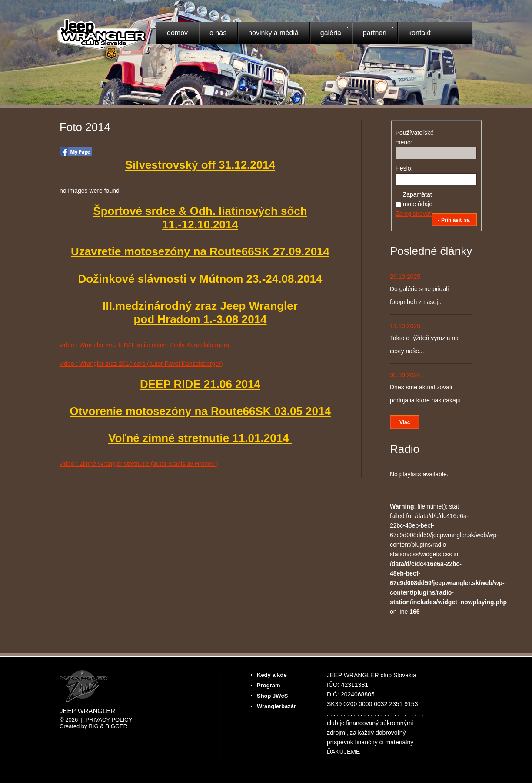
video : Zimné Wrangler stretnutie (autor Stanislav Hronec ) (139, 464)
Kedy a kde (272, 675)
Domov (177, 33)
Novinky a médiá (272, 34)
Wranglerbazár (276, 706)
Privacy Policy (109, 720)
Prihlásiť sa (456, 220)
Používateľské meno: (411, 137)
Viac (405, 422)
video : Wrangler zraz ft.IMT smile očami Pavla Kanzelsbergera (144, 345)
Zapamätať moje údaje (418, 199)
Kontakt (419, 33)
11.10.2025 (405, 326)
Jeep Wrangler (87, 711)
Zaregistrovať (414, 214)
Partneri (373, 34)
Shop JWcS (273, 696)
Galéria (329, 34)
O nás (218, 33)
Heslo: (404, 168)
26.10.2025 (405, 277)
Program (268, 685)
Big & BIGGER (108, 726)
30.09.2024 (405, 375)
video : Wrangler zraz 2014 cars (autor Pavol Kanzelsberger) (141, 364)
